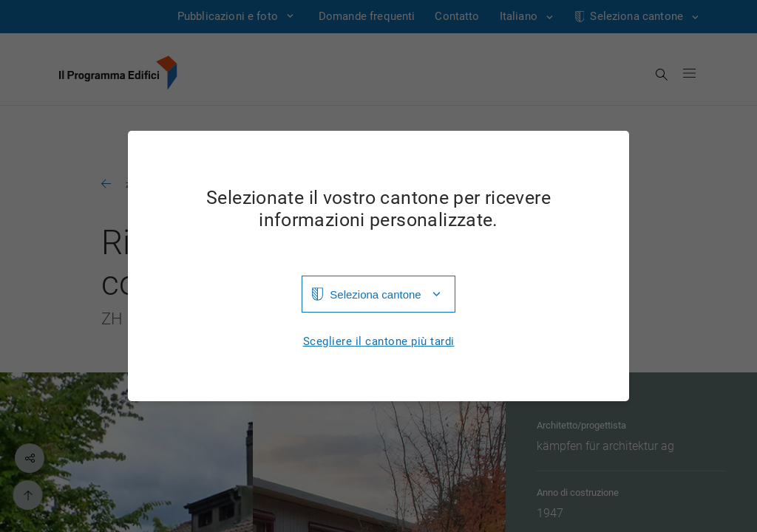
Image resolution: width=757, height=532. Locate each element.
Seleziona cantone (375, 294)
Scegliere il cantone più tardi (379, 342)
